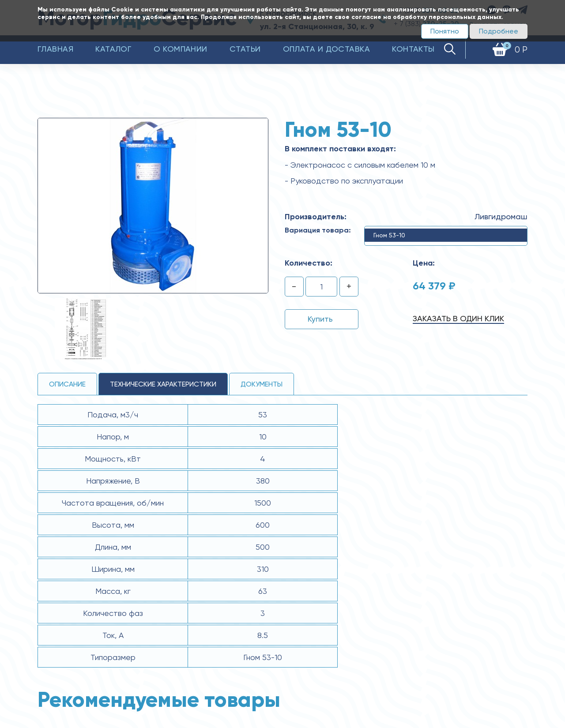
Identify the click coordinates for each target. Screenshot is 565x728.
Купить (320, 319)
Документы (262, 384)
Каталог (113, 49)
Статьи (245, 49)
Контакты (413, 49)
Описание (67, 384)
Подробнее (499, 31)
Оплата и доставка (327, 49)
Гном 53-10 (389, 235)
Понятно (445, 31)
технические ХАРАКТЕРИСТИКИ (163, 384)
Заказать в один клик (458, 318)
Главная (55, 49)
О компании (181, 49)
